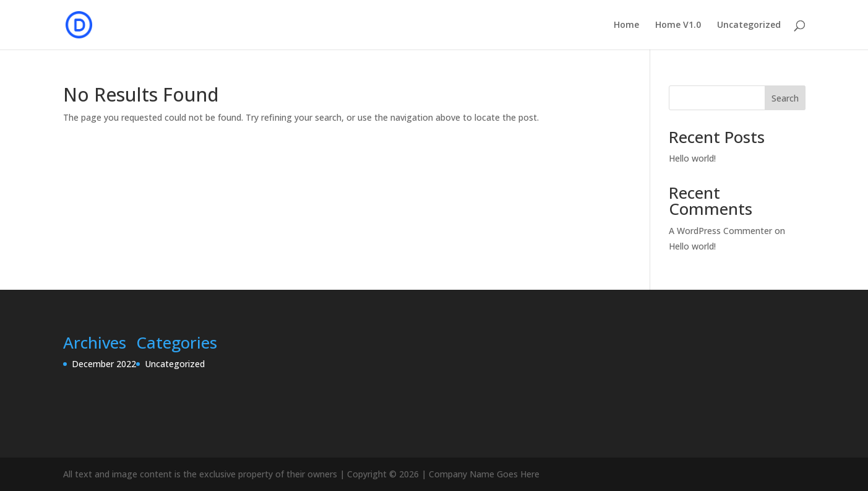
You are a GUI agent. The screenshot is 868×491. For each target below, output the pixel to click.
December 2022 (104, 364)
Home (626, 25)
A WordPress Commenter (720, 231)
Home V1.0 (678, 25)
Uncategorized (749, 25)
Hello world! (692, 158)
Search (785, 98)
